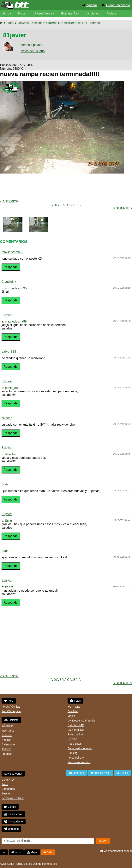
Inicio (16, 852)
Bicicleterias (13, 814)
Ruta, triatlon (75, 734)
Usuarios (11, 829)
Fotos (22, 13)
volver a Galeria (66, 205)
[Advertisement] (66, 186)
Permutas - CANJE (13, 798)
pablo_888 (9, 352)
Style (5, 484)
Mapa (32, 852)
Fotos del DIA (76, 758)
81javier (7, 315)
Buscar (6, 793)
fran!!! (6, 551)
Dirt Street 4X (76, 725)
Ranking (72, 753)
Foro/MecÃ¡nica (11, 711)
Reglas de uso (23, 864)
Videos (112, 13)
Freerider (7, 754)
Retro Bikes (75, 744)
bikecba (7, 418)
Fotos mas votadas (79, 762)
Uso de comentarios (45, 864)
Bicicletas (93, 13)
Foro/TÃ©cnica (11, 707)
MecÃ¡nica (8, 731)
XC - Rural (74, 707)
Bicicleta (11, 720)
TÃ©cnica (7, 726)
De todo (72, 739)
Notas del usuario (33, 51)
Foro (6, 13)
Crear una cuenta (118, 5)
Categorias (8, 789)
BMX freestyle (76, 730)
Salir (48, 852)
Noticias (6, 740)
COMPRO (8, 780)
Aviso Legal (7, 864)
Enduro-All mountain (80, 748)
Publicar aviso (100, 773)
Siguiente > (122, 208)
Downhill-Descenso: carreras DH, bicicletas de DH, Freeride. (59, 23)
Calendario (8, 744)
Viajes (71, 716)
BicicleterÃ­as (70, 13)
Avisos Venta (43, 13)
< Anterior (9, 201)
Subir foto (76, 773)
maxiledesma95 (12, 252)
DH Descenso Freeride (81, 721)
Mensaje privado (32, 45)
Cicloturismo (14, 821)
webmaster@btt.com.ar (116, 851)
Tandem (6, 749)
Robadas (7, 735)
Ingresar (91, 5)
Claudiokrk (9, 282)
